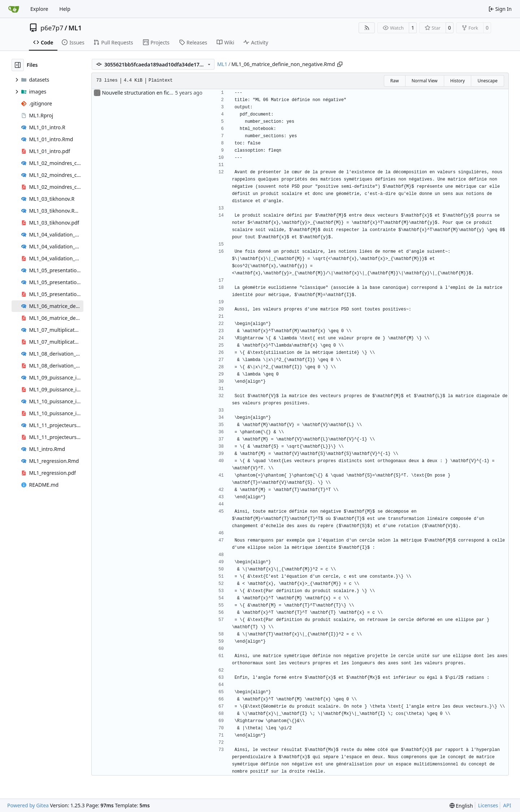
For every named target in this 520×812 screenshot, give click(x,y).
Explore (39, 9)
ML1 (75, 28)
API (507, 805)
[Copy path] (340, 64)
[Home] (14, 9)
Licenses (488, 805)
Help (65, 9)
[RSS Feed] (367, 28)
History (458, 81)
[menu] (461, 806)
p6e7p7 (52, 28)
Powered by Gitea (28, 805)
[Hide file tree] (18, 65)
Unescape (487, 81)
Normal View (425, 81)
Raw (395, 81)
